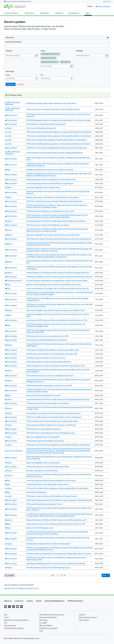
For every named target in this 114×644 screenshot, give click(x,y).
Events (39, 601)
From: (8, 75)
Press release (11, 115)
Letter (8, 132)
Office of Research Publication (13, 103)
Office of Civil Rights (46, 626)
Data (6, 623)
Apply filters (11, 84)
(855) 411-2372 (107, 1)
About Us (8, 601)
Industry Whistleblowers (55, 601)
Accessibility (43, 623)
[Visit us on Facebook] (6, 606)
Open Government (10, 626)
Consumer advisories (14, 281)
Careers (30, 601)
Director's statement (14, 451)
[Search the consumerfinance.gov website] (90, 7)
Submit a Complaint (103, 7)
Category (9, 51)
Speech (9, 221)
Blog (8, 170)
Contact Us (19, 601)
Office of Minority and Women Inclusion (52, 615)
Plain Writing (43, 620)
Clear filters (21, 84)
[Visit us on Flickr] (21, 606)
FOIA (6, 615)
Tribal (41, 631)
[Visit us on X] (9, 606)
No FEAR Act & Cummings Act (48, 628)
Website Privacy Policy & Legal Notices (16, 620)
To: (42, 75)
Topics (43, 51)
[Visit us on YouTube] (17, 606)
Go (65, 575)
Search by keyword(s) (14, 42)
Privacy (7, 617)
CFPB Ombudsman (75, 601)
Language (79, 51)
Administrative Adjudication (48, 617)
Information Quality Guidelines (14, 628)
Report (9, 128)
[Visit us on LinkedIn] (13, 606)
